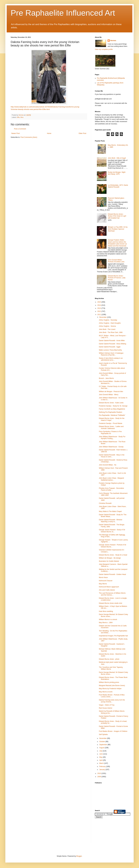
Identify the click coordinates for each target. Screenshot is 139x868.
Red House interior (106, 708)
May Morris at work (106, 692)
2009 (99, 777)
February (103, 766)
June (101, 754)
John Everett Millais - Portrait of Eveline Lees (116, 261)
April (101, 760)
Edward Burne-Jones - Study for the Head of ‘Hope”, (112, 419)
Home (49, 133)
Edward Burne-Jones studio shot (110, 603)
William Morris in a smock (108, 619)
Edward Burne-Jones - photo (109, 659)
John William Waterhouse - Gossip (111, 447)
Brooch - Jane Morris (106, 378)
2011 (99, 315)
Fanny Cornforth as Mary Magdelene (112, 409)
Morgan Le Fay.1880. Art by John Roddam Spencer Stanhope (118, 229)
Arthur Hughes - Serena (107, 326)
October (102, 742)
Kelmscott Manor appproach (109, 587)
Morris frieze (103, 577)
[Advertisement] (107, 832)
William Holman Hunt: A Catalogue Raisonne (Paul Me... (111, 354)
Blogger (79, 856)
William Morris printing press (109, 682)
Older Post (82, 133)
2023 (99, 302)
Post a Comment (20, 129)
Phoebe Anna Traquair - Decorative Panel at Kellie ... (111, 489)
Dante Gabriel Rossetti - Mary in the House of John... (112, 456)
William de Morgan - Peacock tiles (111, 392)
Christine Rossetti (105, 503)
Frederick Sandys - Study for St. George (113, 406)
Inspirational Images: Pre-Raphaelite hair (113, 636)
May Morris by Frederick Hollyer (110, 689)
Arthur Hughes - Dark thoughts (110, 323)
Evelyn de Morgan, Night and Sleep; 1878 (117, 173)
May (101, 757)
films (22, 117)
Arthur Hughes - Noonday (108, 320)
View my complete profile (104, 49)
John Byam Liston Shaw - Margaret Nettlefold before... (111, 479)
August (102, 748)
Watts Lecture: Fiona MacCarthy (110, 350)
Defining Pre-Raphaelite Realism (111, 412)
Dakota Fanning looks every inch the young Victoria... (112, 701)
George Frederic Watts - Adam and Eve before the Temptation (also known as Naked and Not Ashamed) (117, 243)
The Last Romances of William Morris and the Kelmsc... (112, 594)
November (103, 738)
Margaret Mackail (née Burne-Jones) (112, 686)
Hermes (113, 41)
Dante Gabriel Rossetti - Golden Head (112, 574)
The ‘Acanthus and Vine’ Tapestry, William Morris (111, 668)
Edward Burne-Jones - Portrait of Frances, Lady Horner (117, 278)
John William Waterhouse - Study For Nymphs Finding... (112, 438)
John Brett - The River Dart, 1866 (111, 332)
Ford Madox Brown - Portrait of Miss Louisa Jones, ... (112, 696)
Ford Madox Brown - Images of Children (113, 731)
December (103, 317)
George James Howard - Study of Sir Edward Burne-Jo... (112, 531)
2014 (99, 305)
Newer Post (16, 133)
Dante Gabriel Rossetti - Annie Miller (112, 341)
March (102, 763)
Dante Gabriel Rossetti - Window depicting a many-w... (111, 521)
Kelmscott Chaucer (106, 581)
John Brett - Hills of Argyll (117, 158)
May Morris (103, 584)
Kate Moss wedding (106, 611)
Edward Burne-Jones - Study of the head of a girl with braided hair (117, 216)
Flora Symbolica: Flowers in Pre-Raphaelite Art (110, 432)
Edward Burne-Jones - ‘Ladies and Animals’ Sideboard (111, 427)
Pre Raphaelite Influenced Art (63, 13)
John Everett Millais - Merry (109, 395)
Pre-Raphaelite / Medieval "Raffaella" (112, 415)
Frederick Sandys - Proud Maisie (111, 423)
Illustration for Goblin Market (109, 561)
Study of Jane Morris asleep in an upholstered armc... (111, 359)
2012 (99, 311)
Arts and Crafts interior (107, 590)
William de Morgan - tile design (110, 558)
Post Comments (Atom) (29, 137)
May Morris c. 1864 (106, 623)
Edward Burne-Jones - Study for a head (113, 555)
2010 (99, 773)
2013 (99, 308)
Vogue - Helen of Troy (107, 705)
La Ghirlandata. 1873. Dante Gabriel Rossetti (118, 186)
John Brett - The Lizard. (107, 329)
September (103, 745)
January (102, 770)
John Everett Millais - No (108, 465)
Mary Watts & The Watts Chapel (110, 511)
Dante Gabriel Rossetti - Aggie (110, 347)
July (101, 751)
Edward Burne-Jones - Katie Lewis (111, 403)
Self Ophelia (103, 734)
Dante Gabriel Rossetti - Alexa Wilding (112, 344)
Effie (18, 117)
